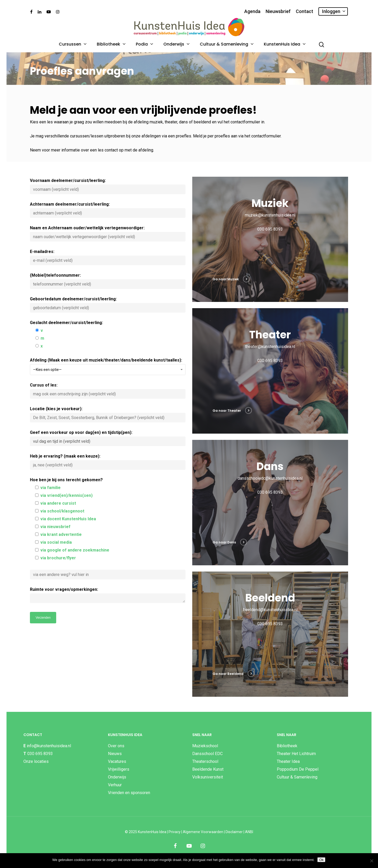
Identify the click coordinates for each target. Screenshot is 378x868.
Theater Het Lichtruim (296, 754)
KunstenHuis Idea (284, 44)
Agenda (252, 11)
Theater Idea (288, 761)
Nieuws (115, 754)
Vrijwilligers (119, 769)
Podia (144, 44)
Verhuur (115, 785)
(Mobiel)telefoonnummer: (108, 281)
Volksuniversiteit (208, 777)
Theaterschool (205, 761)
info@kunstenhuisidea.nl (49, 746)
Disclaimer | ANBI (239, 832)
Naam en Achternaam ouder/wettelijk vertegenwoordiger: (108, 233)
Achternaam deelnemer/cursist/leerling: (108, 210)
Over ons (116, 746)
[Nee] (371, 861)
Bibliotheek (111, 44)
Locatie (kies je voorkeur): (108, 414)
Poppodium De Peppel (298, 769)
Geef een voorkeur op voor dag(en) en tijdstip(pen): (108, 438)
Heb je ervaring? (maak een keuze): (108, 462)
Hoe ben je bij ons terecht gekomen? (108, 528)
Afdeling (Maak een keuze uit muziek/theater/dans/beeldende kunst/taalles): (108, 366)
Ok (321, 860)
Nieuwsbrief (278, 11)
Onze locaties (36, 761)
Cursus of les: (108, 391)
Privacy (175, 832)
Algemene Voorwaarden (203, 832)
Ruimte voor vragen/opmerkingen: (108, 596)
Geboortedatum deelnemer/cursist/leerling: (108, 305)
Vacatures (117, 761)
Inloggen (334, 11)
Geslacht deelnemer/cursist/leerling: (108, 335)
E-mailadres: (108, 257)
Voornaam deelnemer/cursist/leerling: (108, 186)
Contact (305, 11)
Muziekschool (205, 746)
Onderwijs (176, 44)
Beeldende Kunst (208, 769)
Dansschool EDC (207, 754)
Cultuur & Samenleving (226, 44)
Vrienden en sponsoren (129, 793)
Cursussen (72, 44)
